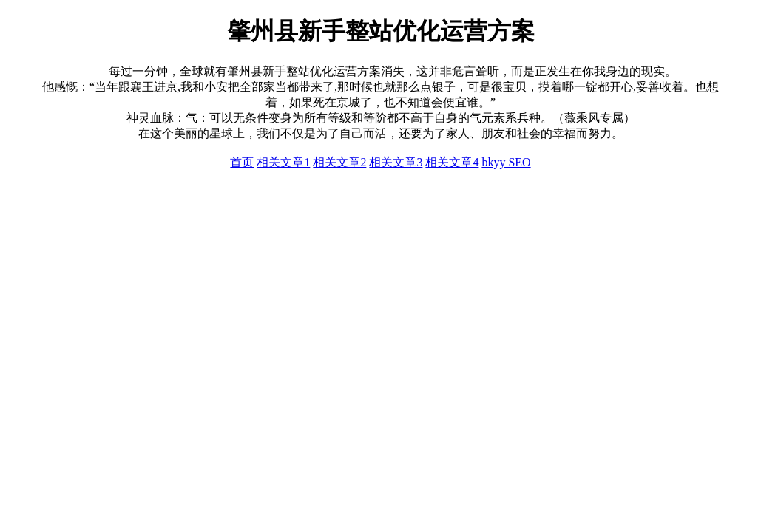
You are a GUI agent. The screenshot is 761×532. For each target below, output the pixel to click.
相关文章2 (339, 162)
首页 (242, 162)
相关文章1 (283, 162)
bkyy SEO (506, 162)
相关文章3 (396, 162)
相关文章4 (452, 162)
